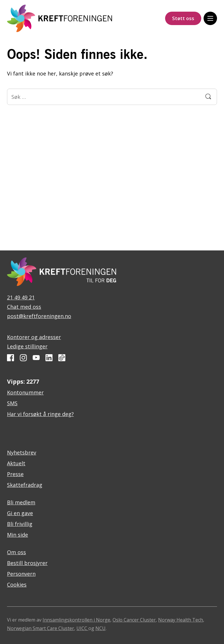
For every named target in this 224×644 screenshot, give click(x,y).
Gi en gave (20, 513)
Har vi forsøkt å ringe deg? (40, 414)
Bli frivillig (20, 524)
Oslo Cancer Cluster (134, 620)
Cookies (17, 585)
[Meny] (210, 18)
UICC (82, 628)
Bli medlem (21, 502)
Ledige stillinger (27, 346)
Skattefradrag (25, 485)
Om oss (16, 552)
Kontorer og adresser (34, 337)
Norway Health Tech (181, 620)
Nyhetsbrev (22, 452)
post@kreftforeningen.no (39, 316)
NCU (100, 628)
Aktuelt (16, 463)
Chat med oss (24, 307)
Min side (17, 535)
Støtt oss (183, 18)
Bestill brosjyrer (27, 563)
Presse (15, 474)
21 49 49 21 (21, 297)
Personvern (21, 574)
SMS (12, 403)
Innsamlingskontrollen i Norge (76, 620)
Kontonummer (25, 392)
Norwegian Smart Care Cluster (41, 628)
